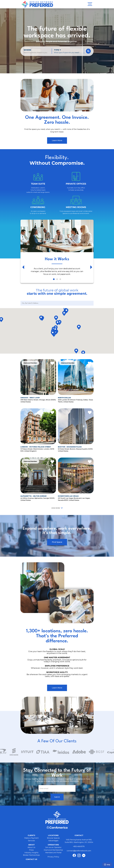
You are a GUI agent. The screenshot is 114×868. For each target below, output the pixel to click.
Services (31, 841)
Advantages (53, 841)
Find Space (57, 542)
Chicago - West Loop (30, 398)
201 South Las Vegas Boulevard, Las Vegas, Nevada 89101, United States (74, 499)
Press (31, 850)
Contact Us (31, 859)
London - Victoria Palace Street (36, 447)
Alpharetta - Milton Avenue (33, 496)
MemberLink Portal (53, 853)
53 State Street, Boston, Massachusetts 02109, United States (75, 450)
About (31, 845)
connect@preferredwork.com (79, 851)
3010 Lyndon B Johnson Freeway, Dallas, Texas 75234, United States (75, 401)
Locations (53, 835)
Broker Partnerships (31, 855)
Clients (31, 835)
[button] (60, 323)
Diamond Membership (53, 850)
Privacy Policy (53, 857)
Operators (53, 845)
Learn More (57, 140)
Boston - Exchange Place (70, 447)
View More (56, 508)
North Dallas (64, 398)
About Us (31, 847)
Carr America (57, 827)
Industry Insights (31, 853)
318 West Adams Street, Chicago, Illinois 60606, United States (38, 401)
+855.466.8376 (79, 846)
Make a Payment (31, 838)
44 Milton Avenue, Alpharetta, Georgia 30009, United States (38, 499)
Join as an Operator (53, 847)
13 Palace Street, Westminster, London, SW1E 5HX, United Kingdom (37, 450)
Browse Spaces (53, 838)
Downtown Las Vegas (68, 496)
